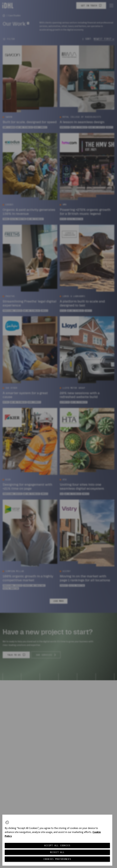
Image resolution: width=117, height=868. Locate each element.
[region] (57, 840)
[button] (7, 822)
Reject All (57, 852)
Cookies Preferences (57, 859)
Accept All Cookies (57, 846)
